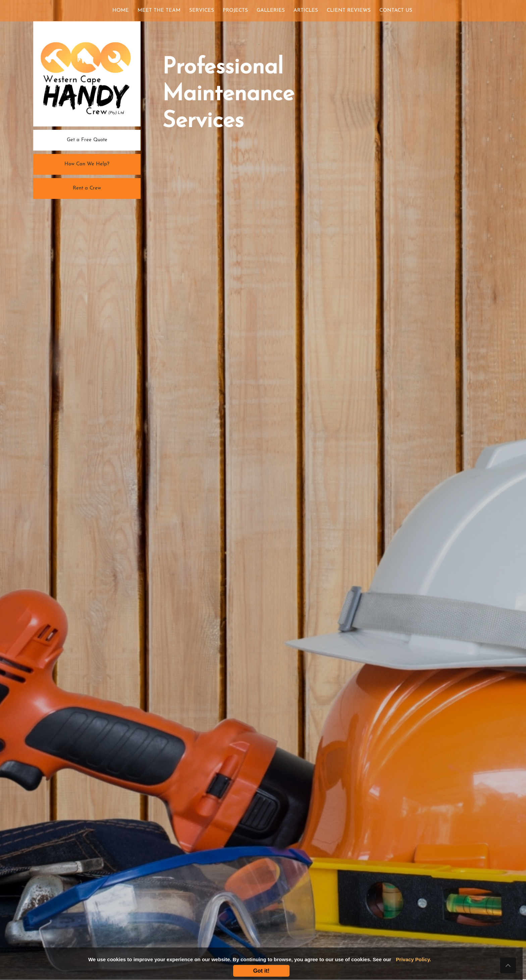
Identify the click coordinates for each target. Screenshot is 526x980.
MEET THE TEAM (159, 11)
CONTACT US (396, 11)
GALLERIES (271, 11)
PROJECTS (235, 11)
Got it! (261, 971)
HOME (122, 10)
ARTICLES (306, 11)
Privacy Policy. (413, 959)
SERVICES (202, 11)
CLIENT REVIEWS (349, 11)
